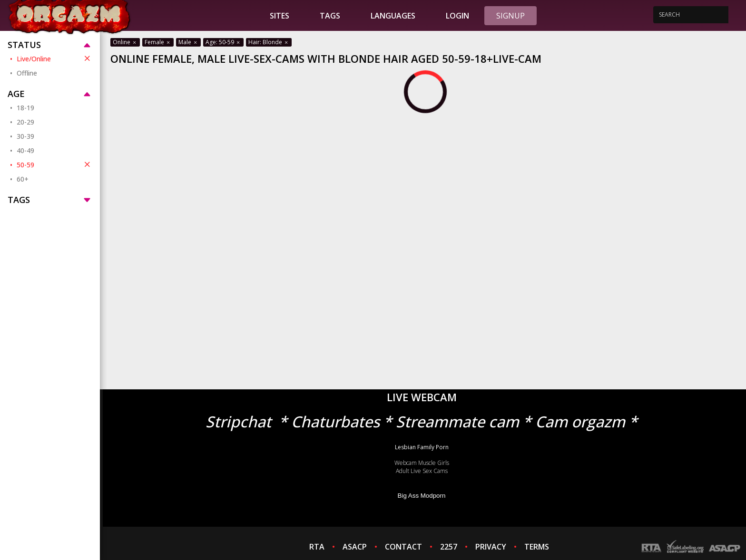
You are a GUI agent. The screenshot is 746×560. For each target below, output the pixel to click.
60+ (23, 179)
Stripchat (238, 421)
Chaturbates (335, 421)
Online (125, 42)
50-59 (54, 164)
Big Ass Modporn (422, 496)
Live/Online (54, 58)
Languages (393, 16)
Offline (27, 73)
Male (188, 42)
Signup (510, 16)
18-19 (25, 108)
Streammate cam (457, 421)
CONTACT (403, 547)
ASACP (355, 547)
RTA (317, 547)
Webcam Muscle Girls (422, 463)
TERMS (537, 547)
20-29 (25, 122)
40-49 (25, 150)
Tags (330, 16)
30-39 (25, 136)
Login (457, 16)
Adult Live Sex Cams (422, 471)
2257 (449, 547)
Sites (280, 16)
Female (158, 42)
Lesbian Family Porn (422, 447)
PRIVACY (491, 547)
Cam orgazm (580, 421)
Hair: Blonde (269, 42)
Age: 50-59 (223, 42)
